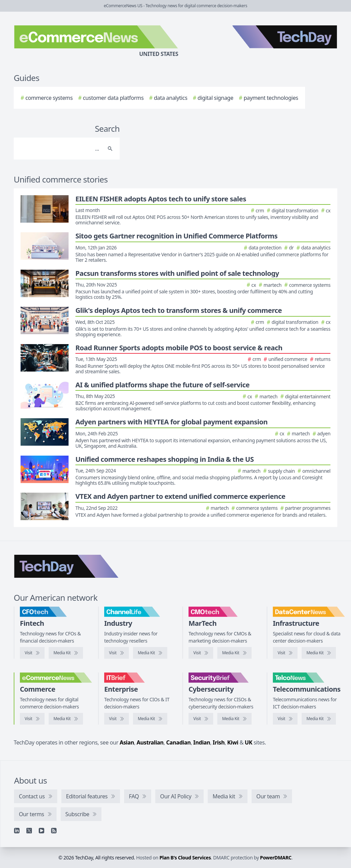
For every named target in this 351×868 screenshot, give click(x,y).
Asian (127, 742)
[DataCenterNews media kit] (319, 653)
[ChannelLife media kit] (150, 653)
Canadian (179, 742)
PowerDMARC (276, 858)
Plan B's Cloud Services (185, 858)
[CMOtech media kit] (234, 653)
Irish (219, 742)
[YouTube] (41, 831)
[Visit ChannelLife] (117, 653)
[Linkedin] (17, 831)
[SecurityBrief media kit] (234, 719)
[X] (29, 831)
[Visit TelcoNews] (285, 719)
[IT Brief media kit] (150, 719)
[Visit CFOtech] (32, 653)
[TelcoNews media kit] (319, 719)
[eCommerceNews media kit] (66, 719)
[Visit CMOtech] (201, 653)
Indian (202, 742)
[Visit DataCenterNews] (285, 653)
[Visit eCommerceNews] (32, 719)
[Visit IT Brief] (117, 719)
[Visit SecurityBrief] (201, 719)
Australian (150, 742)
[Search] (60, 149)
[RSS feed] (54, 831)
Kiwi (233, 742)
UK (249, 742)
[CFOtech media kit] (66, 653)
